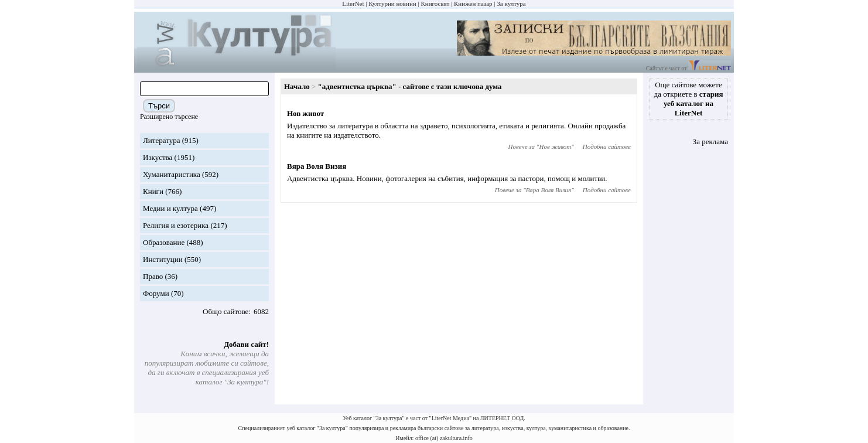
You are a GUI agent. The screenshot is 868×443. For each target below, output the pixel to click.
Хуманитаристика (172, 174)
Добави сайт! (246, 344)
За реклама (710, 142)
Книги (153, 191)
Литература (161, 140)
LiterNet (353, 4)
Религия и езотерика (176, 225)
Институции (163, 259)
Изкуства (158, 157)
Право (153, 276)
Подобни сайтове (607, 146)
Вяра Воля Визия (317, 166)
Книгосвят (435, 4)
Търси (159, 106)
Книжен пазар (473, 4)
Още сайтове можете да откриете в (689, 99)
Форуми (156, 293)
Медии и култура (170, 208)
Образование (164, 242)
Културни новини (392, 4)
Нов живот (305, 113)
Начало (297, 86)
